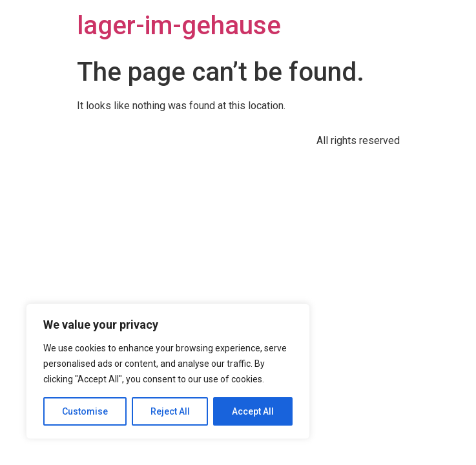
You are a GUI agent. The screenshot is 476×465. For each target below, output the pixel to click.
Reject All (170, 411)
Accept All (253, 411)
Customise (85, 411)
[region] (168, 371)
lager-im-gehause (179, 26)
